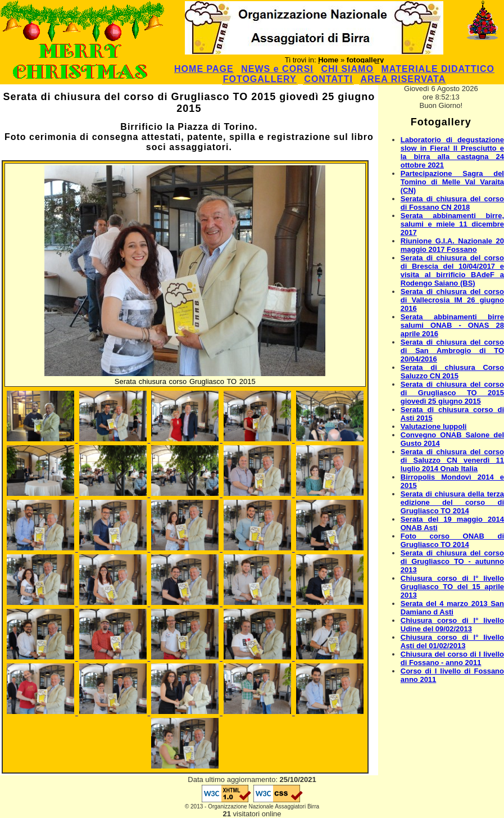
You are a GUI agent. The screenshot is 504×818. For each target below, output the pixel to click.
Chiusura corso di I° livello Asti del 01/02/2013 (452, 641)
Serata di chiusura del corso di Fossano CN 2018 (452, 203)
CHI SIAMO (347, 69)
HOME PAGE (204, 69)
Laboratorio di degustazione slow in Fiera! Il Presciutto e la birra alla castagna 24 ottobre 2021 (452, 152)
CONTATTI (328, 79)
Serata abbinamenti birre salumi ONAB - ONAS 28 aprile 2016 (452, 325)
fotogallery (365, 60)
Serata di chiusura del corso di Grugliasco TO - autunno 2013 (452, 561)
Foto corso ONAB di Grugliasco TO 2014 (452, 540)
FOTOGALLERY (260, 79)
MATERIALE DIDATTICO (438, 69)
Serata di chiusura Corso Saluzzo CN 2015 (452, 372)
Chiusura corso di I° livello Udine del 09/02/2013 (452, 625)
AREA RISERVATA (403, 79)
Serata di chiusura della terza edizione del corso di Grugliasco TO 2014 (452, 502)
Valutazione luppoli (434, 426)
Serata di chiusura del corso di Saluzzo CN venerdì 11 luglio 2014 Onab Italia (452, 460)
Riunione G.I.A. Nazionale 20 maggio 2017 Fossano (452, 245)
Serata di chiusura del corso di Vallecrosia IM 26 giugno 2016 (452, 300)
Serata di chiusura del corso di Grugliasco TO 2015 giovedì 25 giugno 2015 (452, 393)
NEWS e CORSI (277, 69)
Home (328, 60)
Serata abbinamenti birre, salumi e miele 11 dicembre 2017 (452, 224)
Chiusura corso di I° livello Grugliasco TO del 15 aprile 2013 (452, 587)
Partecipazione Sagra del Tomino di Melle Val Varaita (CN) (452, 182)
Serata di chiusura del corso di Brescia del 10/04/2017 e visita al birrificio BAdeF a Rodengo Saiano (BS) (452, 270)
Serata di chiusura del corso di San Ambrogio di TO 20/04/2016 (452, 351)
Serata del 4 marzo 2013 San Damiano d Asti (452, 608)
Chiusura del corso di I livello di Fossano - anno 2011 (452, 658)
